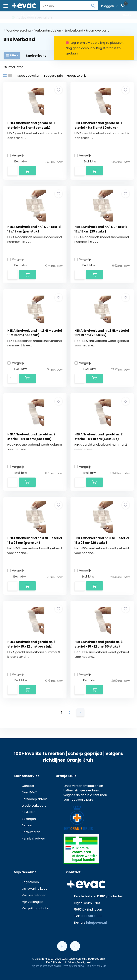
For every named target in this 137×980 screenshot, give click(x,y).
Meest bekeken (29, 76)
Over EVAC (29, 792)
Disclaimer (92, 966)
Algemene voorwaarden (46, 966)
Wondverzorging (19, 30)
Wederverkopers (34, 805)
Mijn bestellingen (34, 895)
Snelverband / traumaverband (87, 30)
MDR (103, 966)
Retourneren (31, 832)
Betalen (27, 825)
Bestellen (29, 812)
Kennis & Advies (33, 838)
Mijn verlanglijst (33, 902)
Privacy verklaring (73, 966)
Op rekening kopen (36, 889)
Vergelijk (16, 155)
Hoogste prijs (77, 76)
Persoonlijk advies (35, 799)
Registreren (30, 882)
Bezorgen (29, 819)
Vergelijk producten (36, 908)
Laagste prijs (54, 76)
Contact (28, 786)
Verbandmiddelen (48, 30)
